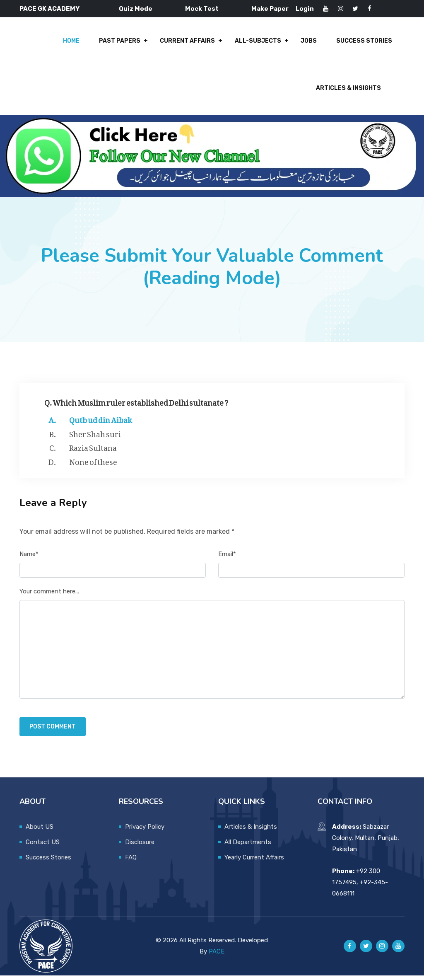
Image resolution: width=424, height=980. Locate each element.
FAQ (131, 862)
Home (76, 42)
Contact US (43, 847)
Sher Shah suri (95, 437)
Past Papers (123, 42)
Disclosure (140, 847)
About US (40, 831)
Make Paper (270, 9)
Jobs (310, 42)
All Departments (248, 847)
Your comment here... (49, 596)
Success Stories (364, 42)
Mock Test (202, 9)
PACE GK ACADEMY (49, 9)
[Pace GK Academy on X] (366, 951)
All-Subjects (260, 42)
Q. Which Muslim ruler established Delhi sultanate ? (136, 405)
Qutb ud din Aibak (101, 423)
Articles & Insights (348, 92)
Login (305, 9)
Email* (227, 559)
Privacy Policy (145, 831)
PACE (217, 956)
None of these (93, 465)
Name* (29, 559)
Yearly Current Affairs (254, 862)
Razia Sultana (93, 451)
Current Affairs (190, 42)
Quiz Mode (136, 9)
